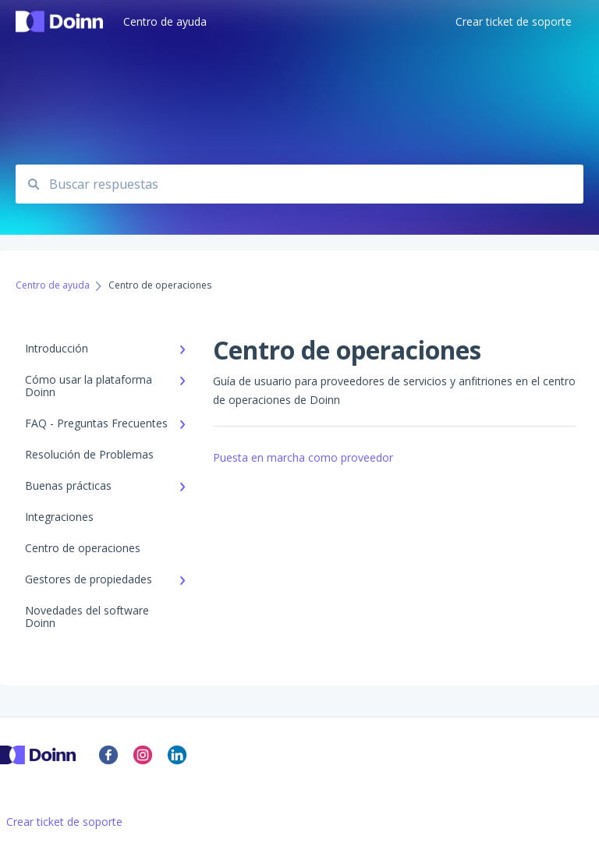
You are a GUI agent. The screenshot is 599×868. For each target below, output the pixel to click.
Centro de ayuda (165, 21)
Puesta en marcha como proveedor (303, 457)
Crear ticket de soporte (64, 822)
